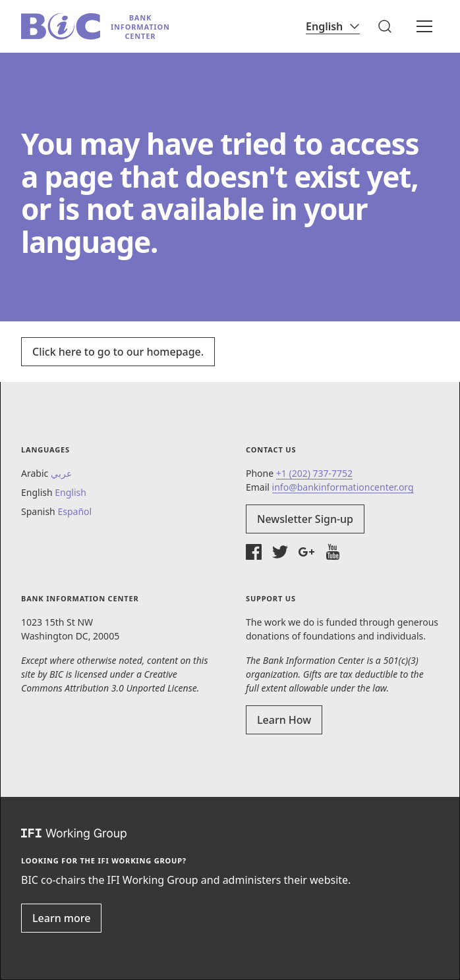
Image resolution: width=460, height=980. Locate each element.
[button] (385, 26)
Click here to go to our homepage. (118, 352)
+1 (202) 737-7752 (314, 473)
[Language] (333, 26)
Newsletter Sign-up (305, 519)
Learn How (284, 720)
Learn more (61, 918)
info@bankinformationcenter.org (343, 487)
